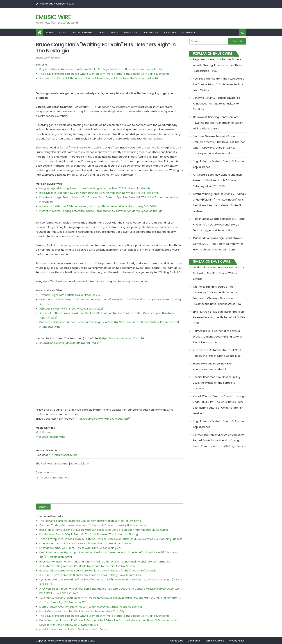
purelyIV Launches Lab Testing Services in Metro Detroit (74, 629)
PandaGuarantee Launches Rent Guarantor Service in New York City (82, 611)
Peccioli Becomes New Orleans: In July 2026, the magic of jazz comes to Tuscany (217, 383)
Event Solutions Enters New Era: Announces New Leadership (212, 366)
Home (50, 32)
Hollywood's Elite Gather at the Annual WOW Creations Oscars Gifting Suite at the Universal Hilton (218, 337)
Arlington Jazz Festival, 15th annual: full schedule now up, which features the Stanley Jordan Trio (99, 78)
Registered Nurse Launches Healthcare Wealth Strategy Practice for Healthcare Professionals (98, 570)
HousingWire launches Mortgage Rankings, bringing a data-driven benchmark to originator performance (105, 561)
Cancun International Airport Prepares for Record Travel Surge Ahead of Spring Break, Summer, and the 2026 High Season (220, 440)
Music (63, 32)
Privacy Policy (236, 640)
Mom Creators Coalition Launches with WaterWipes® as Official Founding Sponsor (91, 607)
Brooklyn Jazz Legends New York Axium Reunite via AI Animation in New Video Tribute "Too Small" (100, 193)
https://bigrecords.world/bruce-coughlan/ (102, 419)
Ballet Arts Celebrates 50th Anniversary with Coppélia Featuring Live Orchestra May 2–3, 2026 (98, 206)
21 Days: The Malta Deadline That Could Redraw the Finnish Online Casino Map (218, 353)
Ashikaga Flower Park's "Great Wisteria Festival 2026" (72, 308)
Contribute (194, 640)
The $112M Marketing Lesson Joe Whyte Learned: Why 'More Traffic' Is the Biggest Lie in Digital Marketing (104, 74)
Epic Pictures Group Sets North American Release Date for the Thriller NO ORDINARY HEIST (219, 317)
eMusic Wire (53, 17)
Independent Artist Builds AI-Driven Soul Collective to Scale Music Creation (86, 543)
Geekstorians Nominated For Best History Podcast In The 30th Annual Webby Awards (218, 273)
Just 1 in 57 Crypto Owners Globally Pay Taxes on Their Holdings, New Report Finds (90, 575)
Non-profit (190, 32)
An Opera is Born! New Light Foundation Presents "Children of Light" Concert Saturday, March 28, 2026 (217, 180)
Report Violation (80, 463)
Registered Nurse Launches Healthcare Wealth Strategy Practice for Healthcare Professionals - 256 (101, 69)
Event (114, 32)
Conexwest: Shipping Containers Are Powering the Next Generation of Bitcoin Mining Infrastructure (218, 123)
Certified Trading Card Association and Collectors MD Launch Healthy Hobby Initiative (93, 525)
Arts (102, 32)
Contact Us (177, 640)
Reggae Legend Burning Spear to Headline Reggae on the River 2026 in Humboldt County (95, 188)
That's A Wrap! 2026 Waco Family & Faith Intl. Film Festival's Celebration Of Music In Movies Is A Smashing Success (111, 539)
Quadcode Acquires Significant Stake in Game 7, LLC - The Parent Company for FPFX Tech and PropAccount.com (218, 244)
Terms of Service (214, 640)
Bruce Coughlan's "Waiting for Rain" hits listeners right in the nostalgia (107, 48)
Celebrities (151, 32)
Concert (170, 32)
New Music (131, 32)
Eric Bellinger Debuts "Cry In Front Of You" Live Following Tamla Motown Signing (89, 534)
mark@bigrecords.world (51, 437)
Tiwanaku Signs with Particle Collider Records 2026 (71, 295)
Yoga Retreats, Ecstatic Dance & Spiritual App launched (219, 164)
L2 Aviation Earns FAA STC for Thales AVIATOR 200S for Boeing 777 (80, 548)
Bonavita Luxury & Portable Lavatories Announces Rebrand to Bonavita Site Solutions (216, 104)
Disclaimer (62, 463)
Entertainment (83, 32)
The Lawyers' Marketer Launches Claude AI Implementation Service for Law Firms (90, 521)
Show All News (44, 463)
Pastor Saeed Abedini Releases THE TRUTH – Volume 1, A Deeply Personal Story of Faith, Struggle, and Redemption (219, 225)
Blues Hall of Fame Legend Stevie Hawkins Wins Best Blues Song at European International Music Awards (104, 530)
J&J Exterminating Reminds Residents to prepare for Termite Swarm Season (87, 566)
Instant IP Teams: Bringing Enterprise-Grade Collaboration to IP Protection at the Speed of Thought (101, 211)
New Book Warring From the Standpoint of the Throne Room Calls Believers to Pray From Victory (219, 84)
